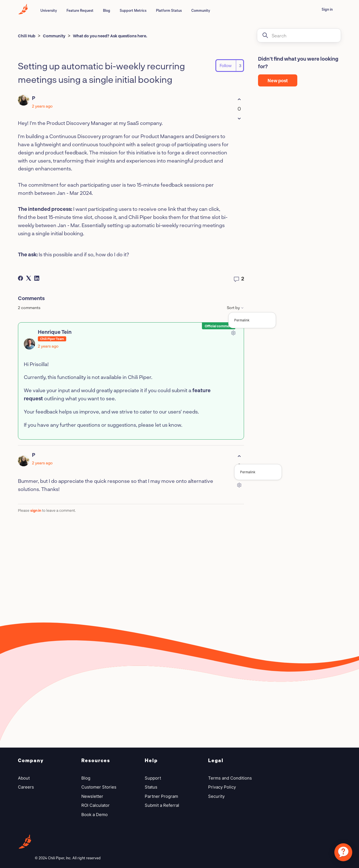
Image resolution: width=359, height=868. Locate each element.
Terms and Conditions (230, 778)
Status (151, 787)
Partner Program (161, 796)
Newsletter (92, 796)
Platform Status (169, 10)
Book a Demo (95, 815)
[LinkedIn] (37, 278)
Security (216, 796)
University (49, 10)
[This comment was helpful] (239, 456)
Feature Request (80, 10)
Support (153, 778)
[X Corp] (29, 278)
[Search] (299, 35)
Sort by (235, 308)
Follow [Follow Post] (226, 65)
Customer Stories (99, 787)
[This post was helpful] (239, 99)
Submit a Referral (162, 805)
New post (278, 80)
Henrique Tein (55, 332)
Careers (26, 787)
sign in (36, 510)
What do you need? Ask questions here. (110, 36)
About (24, 778)
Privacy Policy (222, 787)
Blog (107, 10)
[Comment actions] (233, 333)
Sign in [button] (327, 9)
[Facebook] (20, 278)
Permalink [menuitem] (242, 320)
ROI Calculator (95, 805)
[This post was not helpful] (239, 118)
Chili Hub (27, 36)
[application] (343, 852)
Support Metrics (133, 10)
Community (201, 10)
